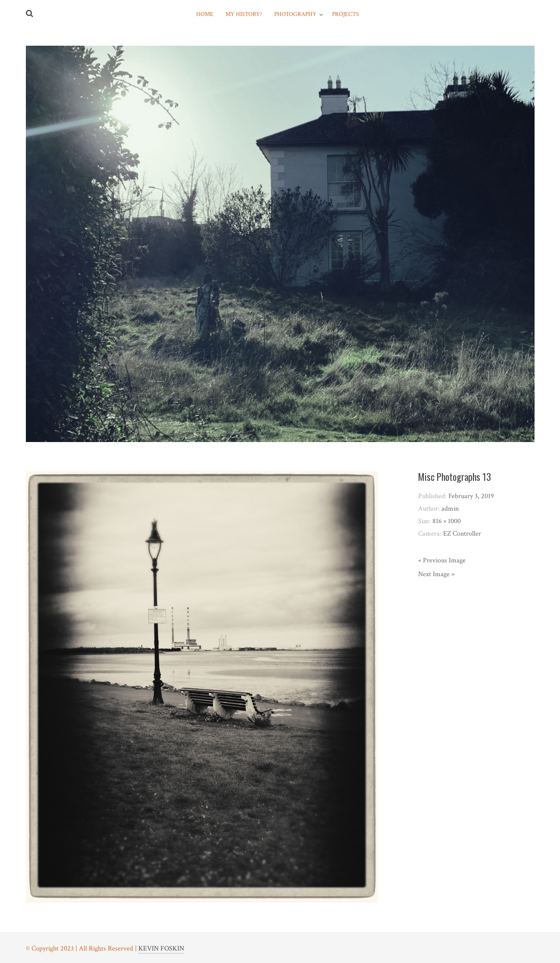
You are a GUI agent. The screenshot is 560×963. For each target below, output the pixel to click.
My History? (244, 14)
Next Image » (436, 574)
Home (205, 14)
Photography (295, 14)
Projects (346, 14)
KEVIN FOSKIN (161, 949)
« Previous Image (442, 560)
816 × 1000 (447, 521)
